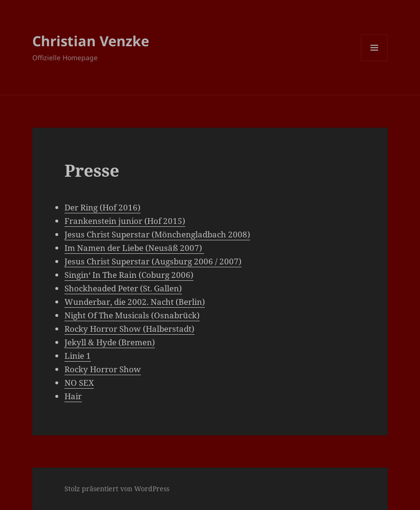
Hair (73, 396)
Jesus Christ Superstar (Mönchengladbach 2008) (157, 234)
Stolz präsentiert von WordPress (117, 489)
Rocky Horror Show (103, 369)
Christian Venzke (91, 41)
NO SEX (79, 383)
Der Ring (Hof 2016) (102, 207)
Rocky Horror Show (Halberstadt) (129, 329)
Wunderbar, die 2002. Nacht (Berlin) (135, 302)
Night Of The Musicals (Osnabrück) (132, 315)
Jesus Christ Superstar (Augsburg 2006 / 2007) (153, 261)
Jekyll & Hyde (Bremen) (110, 342)
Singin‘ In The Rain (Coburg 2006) (129, 275)
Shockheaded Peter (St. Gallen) (123, 288)
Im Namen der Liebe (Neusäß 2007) (134, 248)
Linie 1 (78, 356)
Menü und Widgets (375, 61)
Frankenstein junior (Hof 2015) (125, 221)
